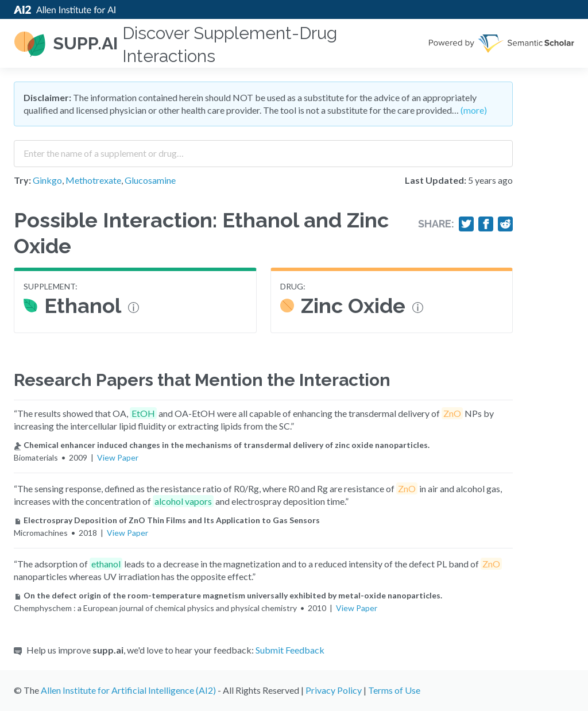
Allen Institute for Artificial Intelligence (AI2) (128, 690)
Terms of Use (394, 690)
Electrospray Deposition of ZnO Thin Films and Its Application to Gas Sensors (167, 520)
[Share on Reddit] (505, 224)
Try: (22, 180)
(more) (474, 110)
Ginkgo (47, 180)
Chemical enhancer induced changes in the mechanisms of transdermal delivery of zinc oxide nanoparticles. (222, 445)
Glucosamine (150, 180)
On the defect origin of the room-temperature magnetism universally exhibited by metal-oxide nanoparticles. (228, 595)
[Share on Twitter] (466, 224)
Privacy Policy (334, 690)
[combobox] (263, 149)
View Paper (118, 457)
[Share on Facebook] (486, 224)
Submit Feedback (290, 650)
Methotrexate (93, 180)
